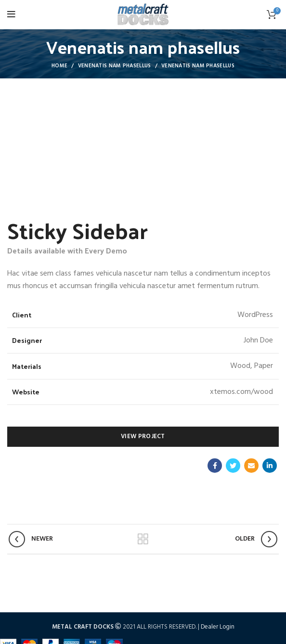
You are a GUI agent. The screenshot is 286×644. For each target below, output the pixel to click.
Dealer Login (218, 627)
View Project (143, 436)
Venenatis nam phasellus (115, 66)
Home (59, 66)
